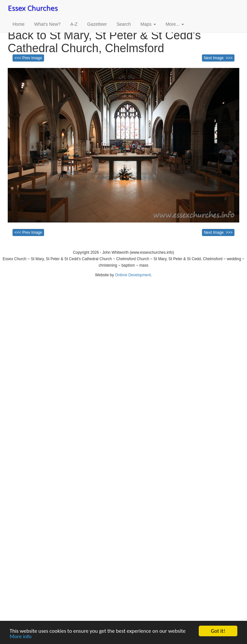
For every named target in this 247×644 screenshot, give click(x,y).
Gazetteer (97, 24)
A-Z (74, 24)
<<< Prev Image (28, 58)
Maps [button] (148, 24)
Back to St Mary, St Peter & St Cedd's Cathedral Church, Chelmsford (104, 42)
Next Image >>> (218, 58)
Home (18, 24)
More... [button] (175, 24)
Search (123, 24)
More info (21, 637)
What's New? (47, 24)
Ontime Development (133, 275)
